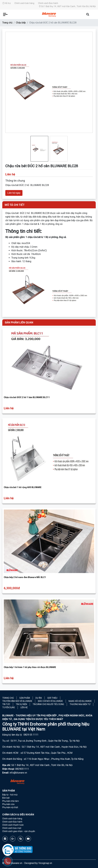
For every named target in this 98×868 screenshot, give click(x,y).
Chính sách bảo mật (12, 828)
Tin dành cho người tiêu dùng (48, 704)
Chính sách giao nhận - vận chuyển (19, 831)
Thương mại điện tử (80, 704)
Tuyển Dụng (9, 707)
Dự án (39, 698)
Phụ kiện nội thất (10, 807)
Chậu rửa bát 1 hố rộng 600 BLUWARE (23, 487)
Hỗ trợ (6, 3)
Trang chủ (7, 23)
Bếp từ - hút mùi (10, 795)
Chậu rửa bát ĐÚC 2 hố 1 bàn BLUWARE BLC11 (27, 397)
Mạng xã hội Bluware (80, 701)
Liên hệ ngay (14, 193)
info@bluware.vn (18, 773)
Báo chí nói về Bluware (50, 701)
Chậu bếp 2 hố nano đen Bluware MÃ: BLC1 (25, 577)
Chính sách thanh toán (13, 825)
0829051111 (22, 769)
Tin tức (6, 704)
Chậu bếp (21, 23)
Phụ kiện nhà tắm (11, 801)
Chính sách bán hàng (24, 3)
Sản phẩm (25, 698)
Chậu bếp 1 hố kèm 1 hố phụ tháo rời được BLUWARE (30, 667)
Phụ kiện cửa (8, 804)
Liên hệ (24, 707)
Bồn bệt (6, 798)
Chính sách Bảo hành (48, 3)
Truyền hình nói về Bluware (17, 701)
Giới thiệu (52, 698)
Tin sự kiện (21, 704)
